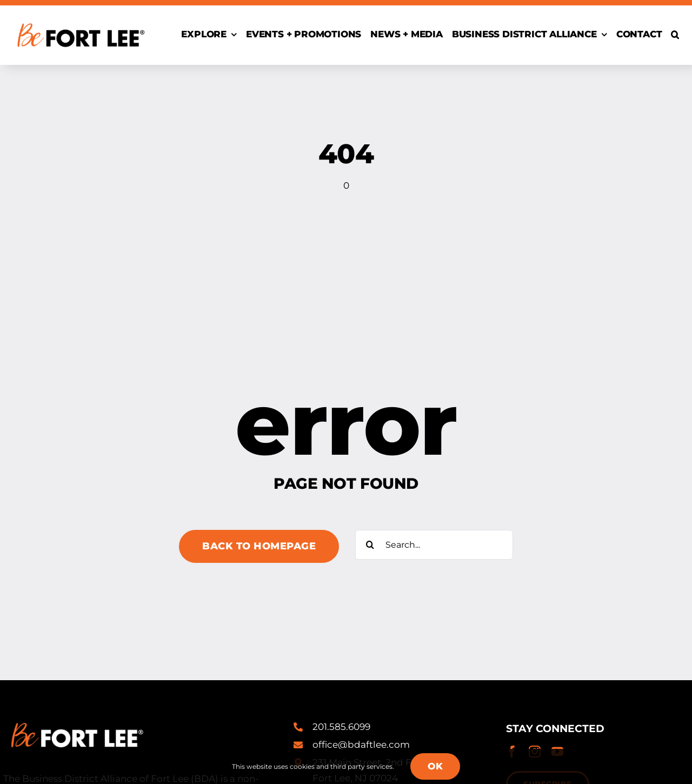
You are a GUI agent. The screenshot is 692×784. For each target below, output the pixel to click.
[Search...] (434, 545)
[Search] (370, 545)
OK (435, 766)
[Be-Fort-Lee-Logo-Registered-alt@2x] (80, 18)
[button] (675, 35)
